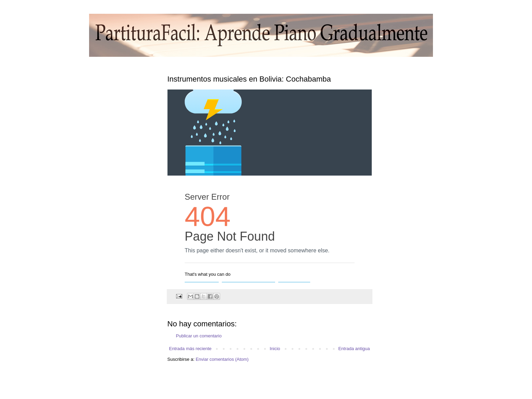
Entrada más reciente (191, 349)
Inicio (275, 349)
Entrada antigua (354, 349)
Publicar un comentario (199, 336)
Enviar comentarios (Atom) (222, 359)
